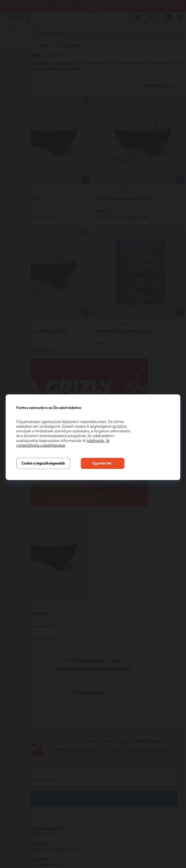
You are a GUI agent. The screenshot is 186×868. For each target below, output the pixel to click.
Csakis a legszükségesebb (43, 463)
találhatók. (96, 441)
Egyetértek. (103, 463)
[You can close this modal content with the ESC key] (93, 434)
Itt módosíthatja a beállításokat (63, 443)
